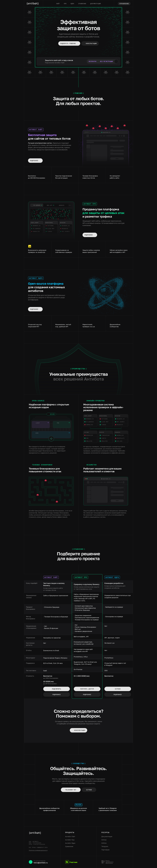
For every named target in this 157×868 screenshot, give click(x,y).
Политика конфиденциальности (38, 850)
